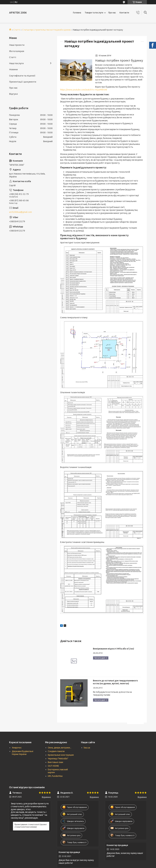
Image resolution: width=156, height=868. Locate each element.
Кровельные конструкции (61, 755)
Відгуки (13, 94)
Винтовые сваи (55, 762)
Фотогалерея (17, 51)
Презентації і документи (23, 82)
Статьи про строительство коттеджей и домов (46, 30)
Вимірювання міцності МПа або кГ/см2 (113, 649)
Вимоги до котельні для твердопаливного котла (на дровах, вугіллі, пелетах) (115, 682)
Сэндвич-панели (56, 751)
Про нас (112, 13)
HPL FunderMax (55, 776)
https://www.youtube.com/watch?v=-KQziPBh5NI (84, 90)
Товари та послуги (94, 13)
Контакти (124, 13)
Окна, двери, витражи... (60, 748)
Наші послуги (16, 63)
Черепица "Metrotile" (58, 759)
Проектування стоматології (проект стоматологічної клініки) (31, 826)
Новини (13, 69)
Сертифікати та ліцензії (22, 76)
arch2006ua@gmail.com (20, 212)
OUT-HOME (53, 766)
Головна (77, 13)
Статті (17, 30)
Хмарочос (17, 748)
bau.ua (87, 748)
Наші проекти (17, 45)
